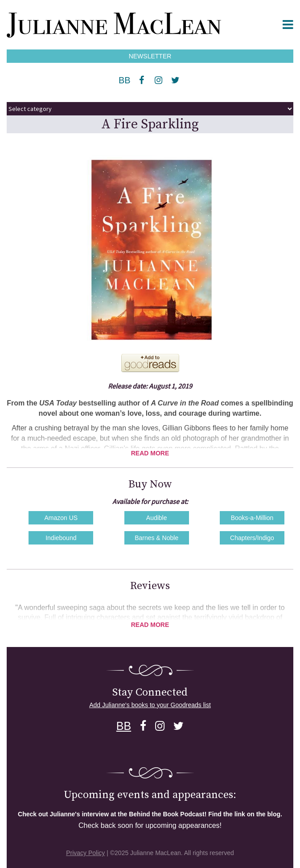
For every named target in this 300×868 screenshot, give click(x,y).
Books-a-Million (252, 518)
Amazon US (61, 518)
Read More (150, 453)
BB (125, 80)
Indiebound (61, 538)
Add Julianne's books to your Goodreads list (150, 705)
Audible (157, 518)
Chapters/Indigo (252, 538)
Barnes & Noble (156, 538)
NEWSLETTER (150, 56)
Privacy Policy (85, 853)
